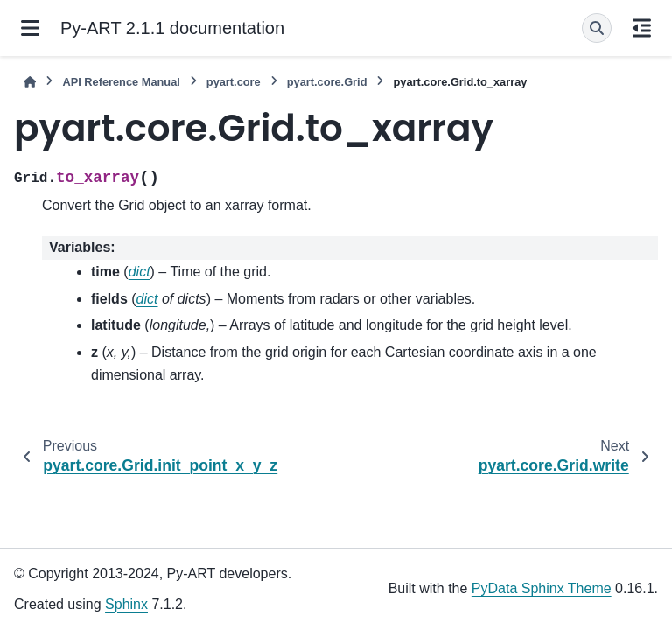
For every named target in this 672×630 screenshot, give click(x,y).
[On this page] (642, 28)
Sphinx (126, 604)
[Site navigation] (30, 28)
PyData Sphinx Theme (542, 588)
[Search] (597, 28)
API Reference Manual (121, 82)
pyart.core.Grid (327, 82)
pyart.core (234, 82)
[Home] (30, 82)
